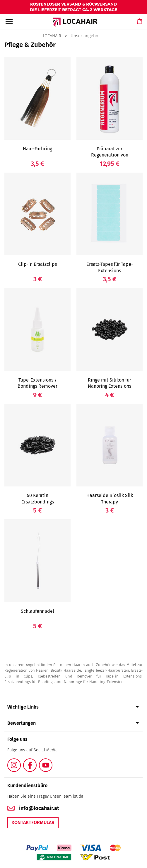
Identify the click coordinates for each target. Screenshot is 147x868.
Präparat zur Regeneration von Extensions (110, 155)
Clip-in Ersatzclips (37, 264)
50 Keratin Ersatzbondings (38, 499)
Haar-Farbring (37, 149)
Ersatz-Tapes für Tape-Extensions (110, 267)
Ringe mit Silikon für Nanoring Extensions (110, 383)
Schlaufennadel (37, 611)
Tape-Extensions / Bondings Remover (37, 383)
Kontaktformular (33, 822)
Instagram (20, 762)
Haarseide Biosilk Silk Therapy (110, 499)
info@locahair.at (39, 808)
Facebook (36, 762)
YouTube (52, 762)
